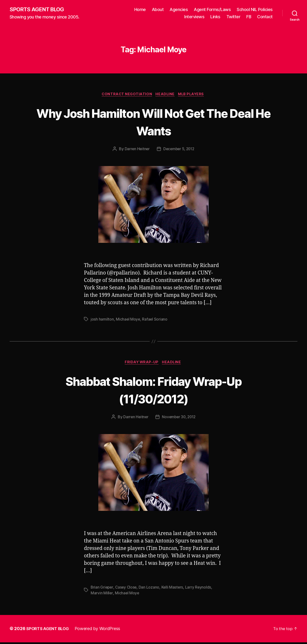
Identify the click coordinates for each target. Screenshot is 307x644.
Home (140, 10)
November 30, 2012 (179, 419)
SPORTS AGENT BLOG (39, 10)
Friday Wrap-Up (142, 364)
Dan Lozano (150, 589)
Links (215, 17)
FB (249, 17)
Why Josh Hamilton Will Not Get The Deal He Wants (153, 122)
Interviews (194, 17)
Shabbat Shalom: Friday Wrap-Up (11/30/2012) (153, 391)
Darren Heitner (136, 150)
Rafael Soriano (155, 320)
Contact (265, 17)
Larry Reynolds (200, 589)
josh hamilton (102, 320)
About (158, 10)
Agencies (179, 10)
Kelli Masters (174, 589)
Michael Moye (128, 320)
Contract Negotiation (126, 95)
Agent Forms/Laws (212, 10)
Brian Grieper (102, 589)
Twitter (233, 17)
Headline (165, 95)
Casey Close (127, 589)
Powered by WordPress (100, 630)
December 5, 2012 (179, 150)
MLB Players (193, 95)
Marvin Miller (102, 595)
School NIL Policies (255, 10)
